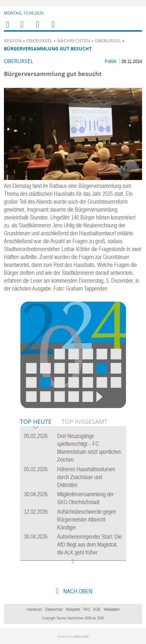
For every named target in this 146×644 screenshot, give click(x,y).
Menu (22, 28)
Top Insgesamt (84, 422)
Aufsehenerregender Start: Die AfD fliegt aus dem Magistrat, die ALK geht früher (89, 544)
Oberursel (39, 41)
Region (13, 41)
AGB (97, 609)
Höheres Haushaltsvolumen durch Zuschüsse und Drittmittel (86, 477)
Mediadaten (112, 609)
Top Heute (36, 422)
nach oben (77, 591)
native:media (81, 637)
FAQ (87, 609)
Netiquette (73, 609)
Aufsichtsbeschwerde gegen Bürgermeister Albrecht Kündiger (87, 519)
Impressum (34, 609)
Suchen (36, 28)
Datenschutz (54, 609)
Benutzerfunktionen (53, 28)
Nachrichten (73, 41)
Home (7, 29)
